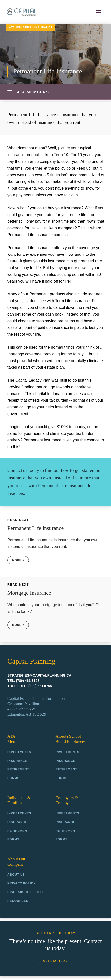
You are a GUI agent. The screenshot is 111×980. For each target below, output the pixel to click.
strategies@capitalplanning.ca (39, 675)
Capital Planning (22, 12)
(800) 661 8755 (40, 686)
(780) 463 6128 (28, 681)
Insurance (44, 27)
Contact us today (23, 470)
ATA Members (20, 27)
